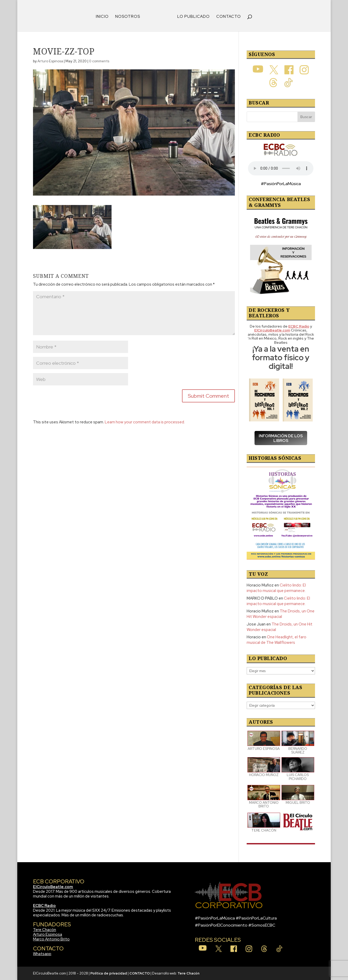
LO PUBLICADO (194, 17)
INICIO (102, 17)
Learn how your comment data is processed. (145, 422)
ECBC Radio (44, 906)
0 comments (99, 61)
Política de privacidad (109, 973)
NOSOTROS (128, 17)
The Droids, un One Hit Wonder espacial (281, 614)
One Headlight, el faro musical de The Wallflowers (277, 640)
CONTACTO (229, 17)
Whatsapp (42, 954)
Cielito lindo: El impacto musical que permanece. (276, 588)
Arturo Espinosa (50, 61)
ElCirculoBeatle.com (53, 887)
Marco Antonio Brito (51, 939)
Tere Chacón (45, 930)
